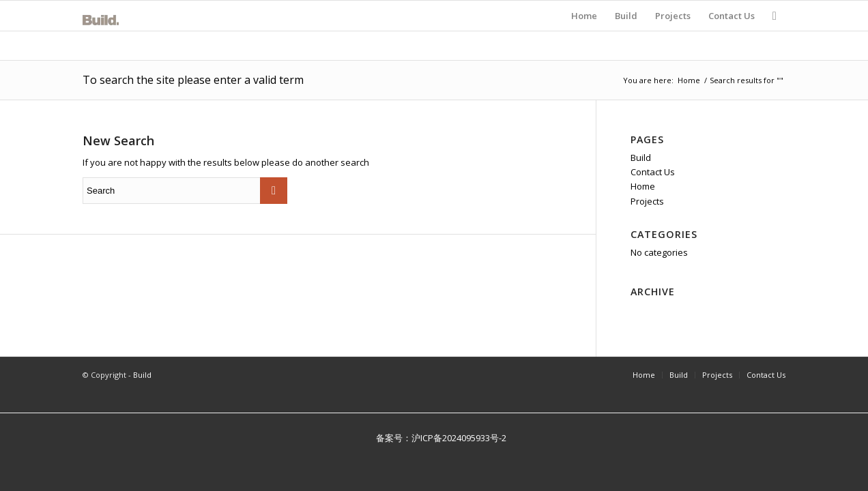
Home (689, 80)
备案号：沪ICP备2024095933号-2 (434, 438)
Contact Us (653, 172)
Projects (647, 201)
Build (641, 158)
